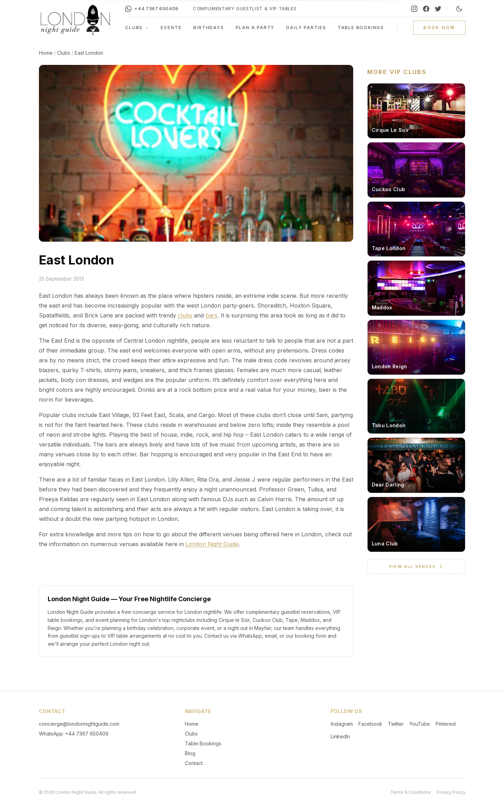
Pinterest (446, 724)
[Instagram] (414, 9)
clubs (185, 315)
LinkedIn (340, 736)
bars (211, 315)
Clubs (137, 28)
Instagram (342, 724)
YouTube (420, 724)
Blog (190, 753)
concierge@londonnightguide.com (79, 724)
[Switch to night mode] (459, 9)
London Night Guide (212, 544)
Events (171, 28)
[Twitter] (438, 9)
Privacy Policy (451, 792)
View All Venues (416, 566)
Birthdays (209, 28)
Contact (194, 763)
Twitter (396, 724)
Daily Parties (306, 28)
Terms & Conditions (411, 792)
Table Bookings (361, 28)
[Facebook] (426, 9)
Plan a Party (255, 28)
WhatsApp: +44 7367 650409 (74, 734)
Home (46, 53)
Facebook (370, 724)
